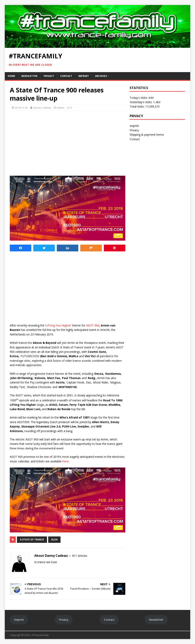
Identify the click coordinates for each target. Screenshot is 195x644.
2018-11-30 (21, 108)
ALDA (54, 540)
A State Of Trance (32, 540)
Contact (66, 76)
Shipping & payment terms (147, 135)
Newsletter (29, 76)
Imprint (84, 76)
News (61, 108)
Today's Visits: (139, 98)
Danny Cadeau (42, 108)
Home (11, 76)
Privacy (49, 76)
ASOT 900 (93, 325)
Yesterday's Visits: (141, 102)
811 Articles (80, 556)
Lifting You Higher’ (59, 325)
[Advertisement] (67, 143)
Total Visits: (137, 106)
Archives (101, 76)
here (65, 461)
